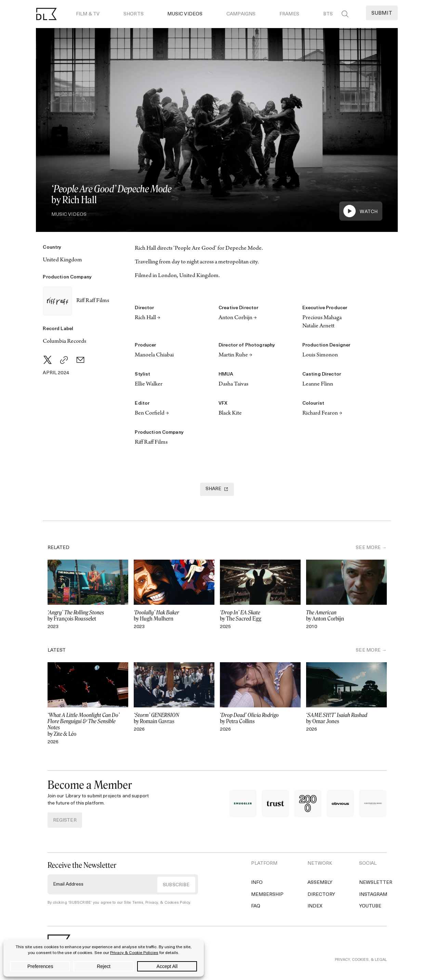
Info (257, 883)
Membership (267, 895)
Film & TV (88, 14)
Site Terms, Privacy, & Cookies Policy (157, 903)
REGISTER (65, 820)
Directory (321, 895)
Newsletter (376, 883)
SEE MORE (368, 548)
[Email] (80, 360)
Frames (289, 14)
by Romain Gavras (174, 718)
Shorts (134, 14)
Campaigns (241, 14)
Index (315, 906)
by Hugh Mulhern (174, 616)
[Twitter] (48, 360)
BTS (328, 14)
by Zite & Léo (88, 725)
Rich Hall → (148, 318)
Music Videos (185, 14)
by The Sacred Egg (260, 616)
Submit (382, 14)
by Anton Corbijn (346, 616)
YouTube (370, 906)
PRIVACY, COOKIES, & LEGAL (361, 969)
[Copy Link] (64, 360)
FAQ (256, 906)
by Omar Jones (346, 718)
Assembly (320, 883)
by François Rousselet (88, 616)
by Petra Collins (260, 718)
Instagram (373, 895)
